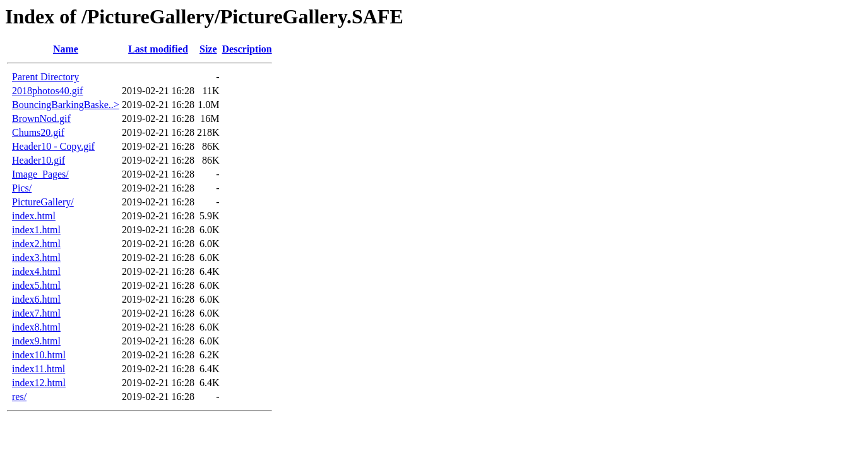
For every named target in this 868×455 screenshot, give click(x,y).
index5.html (36, 285)
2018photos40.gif (47, 91)
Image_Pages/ (40, 174)
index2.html (36, 244)
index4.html (36, 271)
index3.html (36, 258)
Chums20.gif (38, 132)
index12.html (39, 383)
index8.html (36, 327)
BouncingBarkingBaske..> (66, 105)
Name (66, 49)
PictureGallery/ (43, 202)
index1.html (36, 230)
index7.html (36, 313)
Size (208, 49)
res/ (19, 397)
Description (247, 49)
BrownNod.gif (41, 118)
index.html (34, 216)
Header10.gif (39, 160)
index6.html (36, 299)
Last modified (158, 49)
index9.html (36, 341)
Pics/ (22, 188)
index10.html (39, 355)
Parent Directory (45, 77)
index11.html (39, 369)
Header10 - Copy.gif (53, 146)
